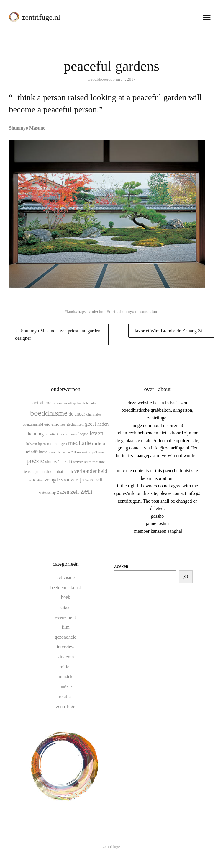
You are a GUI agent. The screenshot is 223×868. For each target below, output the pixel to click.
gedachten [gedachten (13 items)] (75, 424)
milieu (66, 667)
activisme (66, 577)
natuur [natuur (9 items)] (66, 452)
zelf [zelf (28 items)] (75, 492)
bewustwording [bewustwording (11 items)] (64, 403)
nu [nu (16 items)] (74, 452)
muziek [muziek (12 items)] (55, 452)
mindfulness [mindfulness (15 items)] (37, 452)
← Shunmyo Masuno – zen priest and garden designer (58, 335)
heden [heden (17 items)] (103, 424)
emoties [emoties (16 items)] (58, 424)
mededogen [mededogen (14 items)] (57, 444)
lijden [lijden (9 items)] (42, 444)
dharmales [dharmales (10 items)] (94, 414)
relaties (65, 696)
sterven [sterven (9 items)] (78, 462)
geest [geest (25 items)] (91, 424)
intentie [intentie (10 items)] (50, 434)
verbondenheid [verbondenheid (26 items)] (91, 471)
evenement (66, 617)
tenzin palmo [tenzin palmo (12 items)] (34, 471)
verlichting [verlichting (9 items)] (36, 480)
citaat (66, 607)
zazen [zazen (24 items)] (63, 492)
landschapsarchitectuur (86, 311)
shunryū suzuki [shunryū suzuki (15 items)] (59, 462)
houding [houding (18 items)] (36, 434)
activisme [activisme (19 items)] (42, 403)
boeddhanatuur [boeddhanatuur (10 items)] (88, 403)
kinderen (65, 657)
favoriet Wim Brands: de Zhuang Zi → (171, 331)
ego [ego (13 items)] (47, 424)
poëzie (66, 687)
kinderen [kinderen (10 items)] (63, 434)
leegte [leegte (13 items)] (83, 434)
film (66, 627)
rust (112, 311)
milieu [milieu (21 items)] (99, 443)
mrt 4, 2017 (126, 79)
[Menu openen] (207, 17)
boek (66, 597)
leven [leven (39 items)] (96, 433)
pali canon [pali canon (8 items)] (99, 452)
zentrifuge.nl (41, 17)
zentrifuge (66, 706)
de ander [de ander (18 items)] (77, 414)
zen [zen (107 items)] (86, 491)
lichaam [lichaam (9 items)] (32, 444)
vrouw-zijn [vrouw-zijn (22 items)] (73, 480)
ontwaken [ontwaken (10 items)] (84, 452)
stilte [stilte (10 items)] (88, 462)
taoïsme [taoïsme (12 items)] (99, 462)
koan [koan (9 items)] (74, 434)
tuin (155, 311)
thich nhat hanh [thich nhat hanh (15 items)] (59, 471)
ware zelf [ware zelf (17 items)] (94, 480)
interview (65, 647)
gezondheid (66, 637)
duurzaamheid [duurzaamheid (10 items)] (33, 424)
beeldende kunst (66, 587)
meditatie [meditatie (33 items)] (79, 443)
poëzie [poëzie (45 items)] (35, 461)
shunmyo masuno (133, 311)
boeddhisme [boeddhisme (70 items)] (49, 413)
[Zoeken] (186, 577)
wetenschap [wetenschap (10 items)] (47, 493)
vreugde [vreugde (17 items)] (52, 480)
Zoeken (121, 566)
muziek (66, 677)
